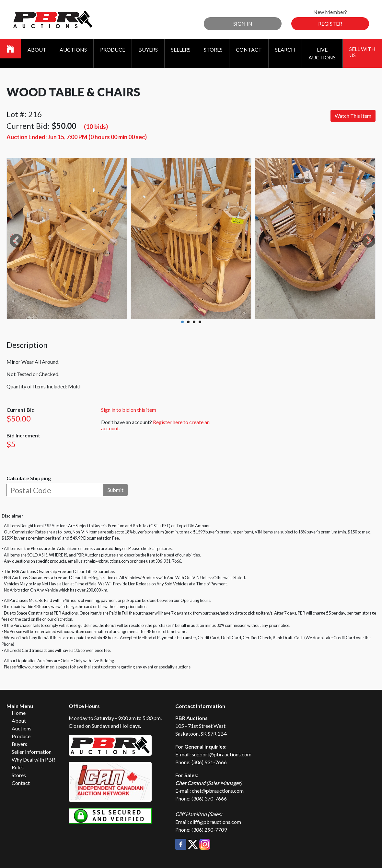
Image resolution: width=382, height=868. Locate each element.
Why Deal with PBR (33, 759)
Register (330, 24)
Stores (213, 49)
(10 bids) (96, 126)
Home (19, 713)
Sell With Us (362, 52)
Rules (18, 767)
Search (285, 49)
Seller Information (32, 752)
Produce (113, 49)
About (37, 49)
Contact (249, 49)
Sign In (243, 24)
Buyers (148, 49)
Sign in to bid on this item (129, 410)
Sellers (181, 49)
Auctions (73, 49)
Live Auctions (322, 53)
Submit (116, 490)
